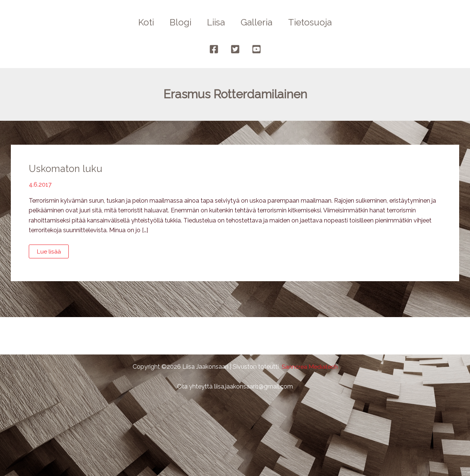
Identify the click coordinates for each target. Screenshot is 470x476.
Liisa (216, 22)
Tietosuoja (314, 22)
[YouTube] (256, 49)
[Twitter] (235, 49)
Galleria (259, 22)
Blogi (178, 22)
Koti (142, 22)
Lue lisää (52, 253)
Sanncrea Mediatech (310, 367)
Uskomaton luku (66, 169)
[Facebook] (214, 49)
